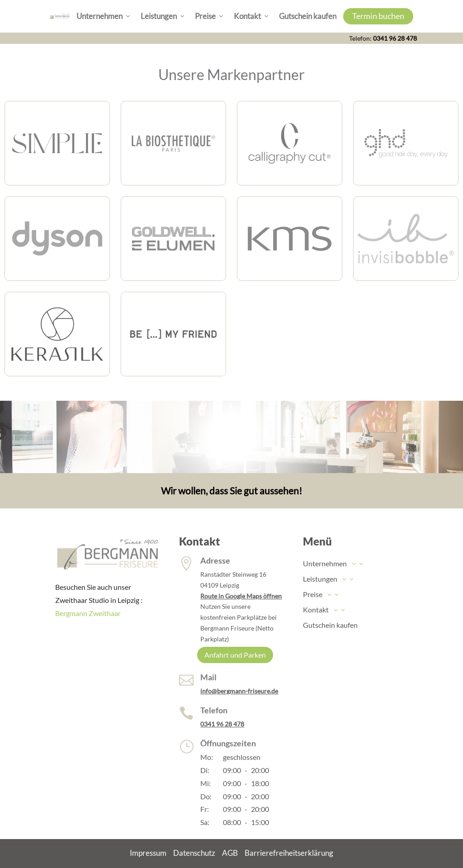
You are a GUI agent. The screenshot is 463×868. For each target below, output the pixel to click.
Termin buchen (378, 16)
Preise (210, 16)
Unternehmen (104, 16)
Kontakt (252, 16)
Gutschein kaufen (308, 16)
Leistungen (163, 16)
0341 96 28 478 (395, 38)
